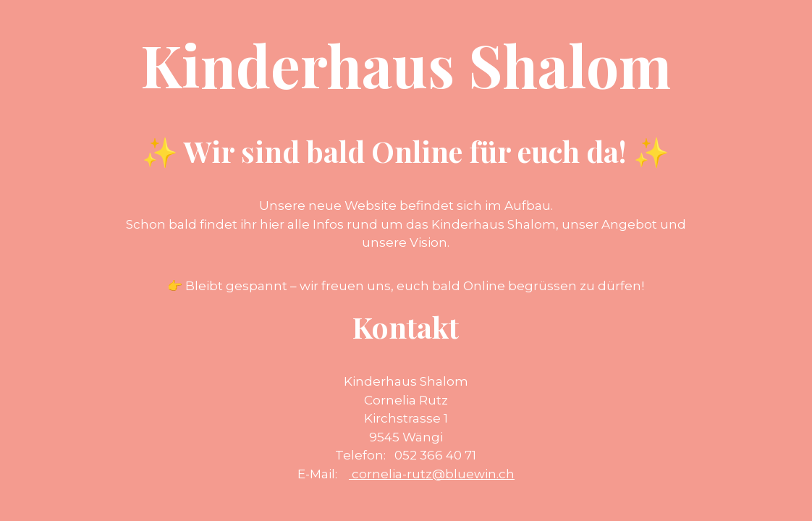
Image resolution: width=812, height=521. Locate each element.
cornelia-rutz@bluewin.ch (432, 474)
